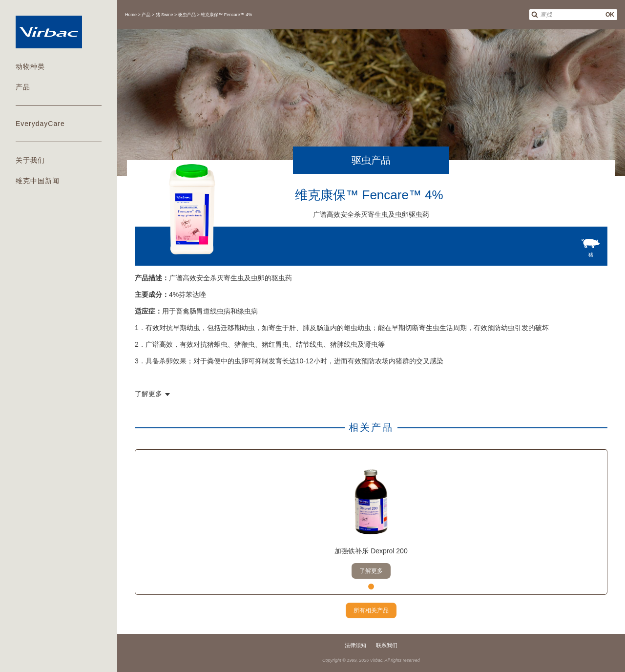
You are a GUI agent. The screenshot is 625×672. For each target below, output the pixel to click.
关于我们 (30, 160)
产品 (23, 87)
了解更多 (371, 571)
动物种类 (30, 66)
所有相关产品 (371, 610)
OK (610, 15)
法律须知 (355, 645)
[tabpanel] (371, 522)
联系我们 (387, 645)
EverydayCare (40, 124)
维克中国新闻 (38, 181)
